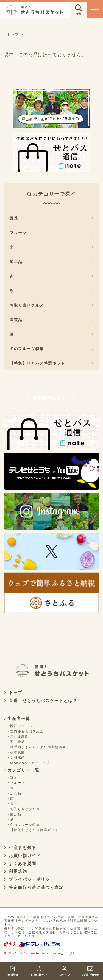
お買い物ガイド (22, 855)
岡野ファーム (21, 726)
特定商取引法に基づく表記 (34, 887)
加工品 (51, 262)
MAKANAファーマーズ (30, 763)
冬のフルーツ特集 (51, 349)
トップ (13, 692)
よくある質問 (20, 863)
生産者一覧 (17, 718)
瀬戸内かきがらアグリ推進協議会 (38, 747)
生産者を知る (20, 847)
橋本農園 (18, 752)
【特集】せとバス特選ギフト (51, 363)
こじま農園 (20, 736)
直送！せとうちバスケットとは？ (41, 700)
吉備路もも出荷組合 (27, 731)
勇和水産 (18, 757)
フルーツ (51, 232)
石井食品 (18, 742)
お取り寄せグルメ (51, 305)
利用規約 (16, 871)
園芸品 (51, 320)
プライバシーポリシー (29, 879)
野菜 (51, 218)
